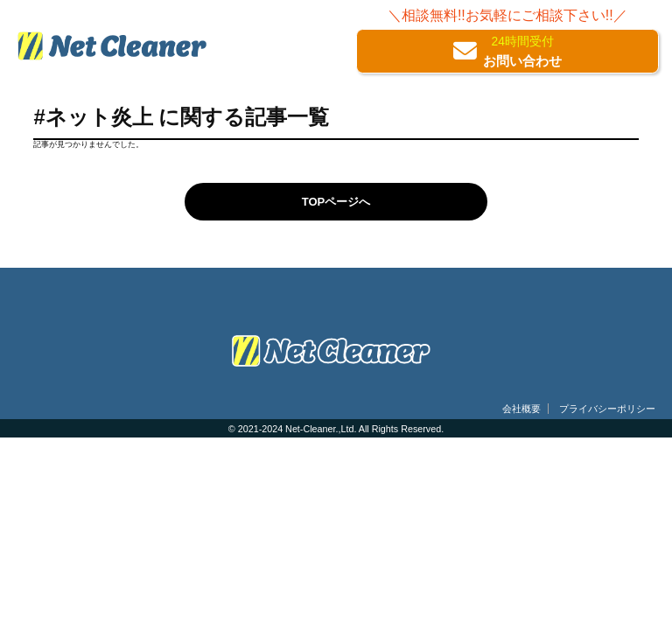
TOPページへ (336, 202)
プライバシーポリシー (607, 409)
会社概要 (521, 409)
